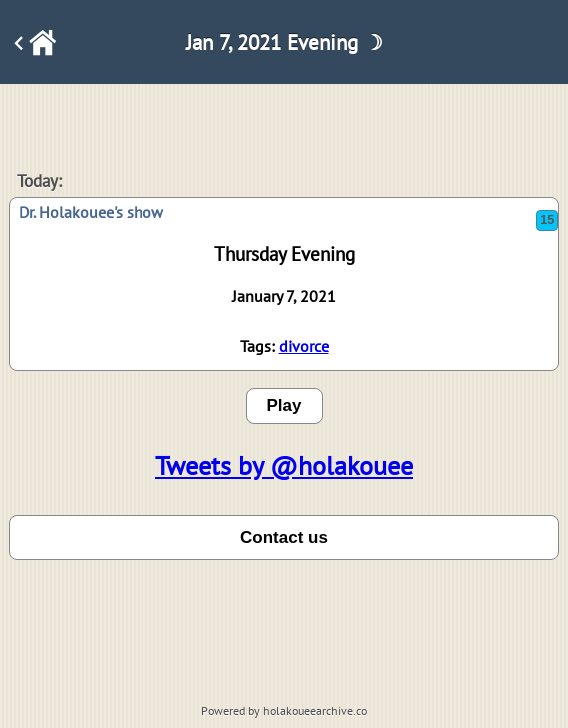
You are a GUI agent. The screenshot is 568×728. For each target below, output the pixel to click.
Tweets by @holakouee (284, 466)
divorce (304, 346)
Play (284, 406)
